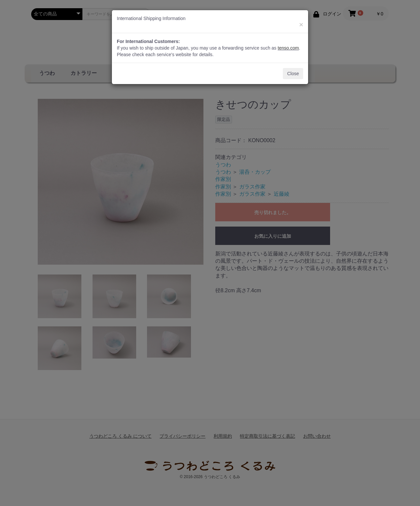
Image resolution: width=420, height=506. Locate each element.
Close (293, 74)
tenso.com (288, 48)
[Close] (301, 24)
